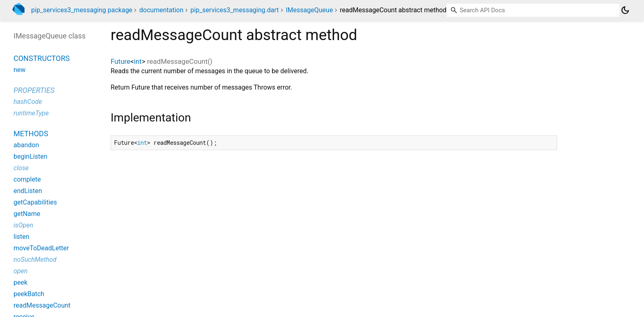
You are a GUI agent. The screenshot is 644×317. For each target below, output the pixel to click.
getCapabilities (35, 202)
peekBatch (29, 294)
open (20, 271)
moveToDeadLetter (41, 248)
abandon (26, 145)
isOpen (23, 225)
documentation (161, 10)
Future (120, 61)
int (138, 61)
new (19, 70)
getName (27, 214)
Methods (31, 134)
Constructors (42, 58)
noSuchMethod (35, 260)
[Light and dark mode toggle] (625, 10)
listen (22, 237)
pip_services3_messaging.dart (235, 10)
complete (27, 179)
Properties (34, 90)
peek (20, 282)
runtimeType (31, 113)
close (21, 168)
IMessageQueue (310, 10)
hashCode (28, 102)
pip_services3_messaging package (82, 10)
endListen (28, 191)
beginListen (31, 156)
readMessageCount (42, 305)
